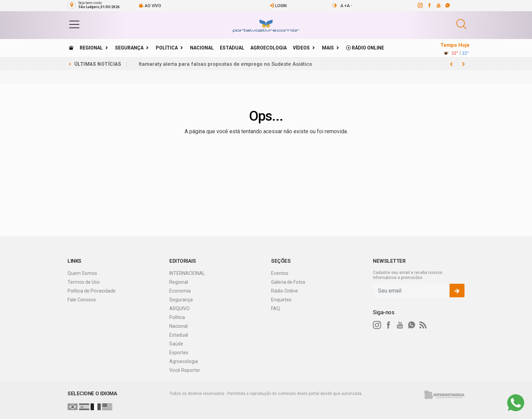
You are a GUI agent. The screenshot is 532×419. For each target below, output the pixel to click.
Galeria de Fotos (288, 282)
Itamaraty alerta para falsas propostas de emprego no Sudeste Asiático (225, 64)
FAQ (275, 308)
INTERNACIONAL (187, 273)
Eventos (280, 273)
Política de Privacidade (92, 291)
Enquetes (281, 300)
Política (167, 48)
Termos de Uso (84, 282)
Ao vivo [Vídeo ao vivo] (150, 6)
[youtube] (438, 5)
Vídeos (301, 48)
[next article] (451, 64)
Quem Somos (82, 273)
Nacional (202, 48)
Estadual (232, 48)
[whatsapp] (447, 5)
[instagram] (420, 5)
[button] (74, 24)
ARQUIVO (179, 308)
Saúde (176, 344)
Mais (328, 48)
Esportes (179, 353)
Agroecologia (269, 48)
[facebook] (429, 5)
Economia (180, 291)
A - (350, 6)
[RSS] (423, 325)
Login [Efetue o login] (278, 6)
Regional (91, 48)
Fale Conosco (82, 300)
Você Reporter (185, 370)
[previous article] (463, 64)
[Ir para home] (71, 48)
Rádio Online (365, 48)
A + (344, 6)
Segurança (129, 48)
